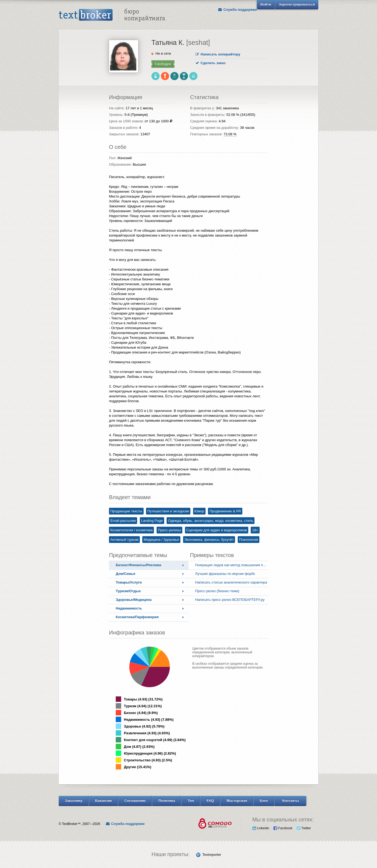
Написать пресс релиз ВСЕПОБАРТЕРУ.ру (230, 600)
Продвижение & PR (225, 511)
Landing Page (152, 521)
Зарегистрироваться (297, 4)
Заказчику (74, 800)
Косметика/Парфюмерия (137, 617)
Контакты (291, 800)
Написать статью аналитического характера (231, 582)
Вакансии (103, 800)
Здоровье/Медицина (134, 600)
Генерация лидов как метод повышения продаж (233, 565)
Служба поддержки (237, 10)
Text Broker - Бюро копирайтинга (112, 15)
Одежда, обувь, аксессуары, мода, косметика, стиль (211, 521)
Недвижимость (129, 608)
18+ (255, 530)
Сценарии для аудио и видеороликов (217, 530)
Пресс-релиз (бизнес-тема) (217, 591)
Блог (264, 800)
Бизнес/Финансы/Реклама (138, 565)
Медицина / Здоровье (161, 540)
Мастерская (237, 800)
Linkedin (261, 828)
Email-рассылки (123, 521)
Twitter (304, 828)
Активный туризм (124, 540)
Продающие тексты (126, 511)
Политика (167, 800)
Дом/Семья (125, 574)
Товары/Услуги (129, 582)
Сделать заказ (211, 63)
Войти (266, 4)
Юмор (199, 511)
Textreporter (212, 855)
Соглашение (135, 800)
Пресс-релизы (169, 530)
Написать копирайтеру (218, 54)
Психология (249, 540)
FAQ (210, 800)
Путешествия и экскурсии (168, 511)
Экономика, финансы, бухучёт (209, 540)
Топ (191, 800)
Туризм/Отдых (128, 591)
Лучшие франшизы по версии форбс (225, 574)
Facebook (283, 828)
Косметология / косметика (131, 530)
